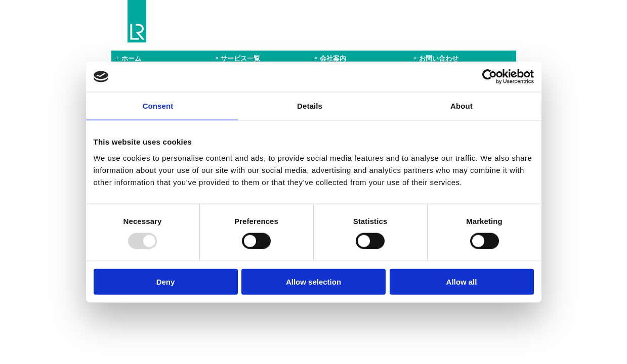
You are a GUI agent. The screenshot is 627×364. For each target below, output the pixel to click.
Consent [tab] (158, 106)
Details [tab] (310, 106)
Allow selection (313, 281)
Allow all (462, 281)
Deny (166, 281)
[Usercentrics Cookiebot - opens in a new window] (490, 77)
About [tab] (462, 106)
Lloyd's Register (137, 21)
